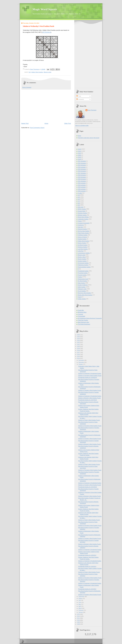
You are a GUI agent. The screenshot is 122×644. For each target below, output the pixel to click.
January (81, 612)
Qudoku (80, 277)
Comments (80, 99)
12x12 (80, 151)
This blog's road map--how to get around (89, 138)
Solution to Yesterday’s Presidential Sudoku (90, 374)
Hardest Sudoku (82, 239)
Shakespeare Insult (83, 279)
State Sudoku (81, 283)
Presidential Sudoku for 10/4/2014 (87, 566)
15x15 (80, 157)
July (80, 600)
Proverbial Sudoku (83, 273)
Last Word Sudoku (83, 249)
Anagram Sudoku (83, 213)
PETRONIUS (47, 32)
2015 (79, 356)
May (80, 604)
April (80, 606)
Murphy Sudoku (82, 259)
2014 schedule (82, 167)
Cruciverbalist (82, 316)
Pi (78, 269)
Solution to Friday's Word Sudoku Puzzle (89, 420)
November (81, 362)
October (81, 364)
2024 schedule (82, 187)
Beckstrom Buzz (82, 312)
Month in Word (82, 257)
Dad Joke (80, 227)
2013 (79, 614)
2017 (79, 353)
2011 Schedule (82, 161)
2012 (79, 616)
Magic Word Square (45, 9)
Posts (79, 96)
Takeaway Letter (82, 289)
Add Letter (81, 207)
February (81, 610)
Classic (80, 221)
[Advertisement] (46, 106)
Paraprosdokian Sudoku (84, 267)
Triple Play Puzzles (83, 320)
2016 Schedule (82, 171)
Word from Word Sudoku (84, 293)
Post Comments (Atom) (37, 128)
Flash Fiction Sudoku (83, 233)
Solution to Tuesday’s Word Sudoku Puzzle (90, 390)
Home (46, 123)
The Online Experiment (84, 324)
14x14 (80, 153)
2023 (79, 341)
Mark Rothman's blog (84, 322)
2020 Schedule (82, 179)
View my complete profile (82, 126)
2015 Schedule (82, 169)
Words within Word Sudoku (85, 295)
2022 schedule (82, 183)
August (81, 598)
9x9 (30, 72)
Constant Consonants (84, 223)
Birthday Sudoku (82, 215)
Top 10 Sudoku (82, 291)
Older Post (68, 123)
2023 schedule (82, 185)
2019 (79, 349)
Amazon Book (82, 211)
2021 (79, 345)
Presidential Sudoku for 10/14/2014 (88, 487)
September (82, 597)
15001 (80, 155)
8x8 (79, 203)
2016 (79, 354)
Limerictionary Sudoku (84, 253)
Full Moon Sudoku (83, 235)
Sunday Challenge (83, 285)
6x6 (79, 199)
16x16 (80, 159)
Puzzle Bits (81, 310)
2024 (79, 339)
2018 (79, 350)
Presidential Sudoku (83, 271)
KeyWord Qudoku (83, 245)
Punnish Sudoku (82, 275)
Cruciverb (80, 314)
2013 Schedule (82, 165)
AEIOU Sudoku (82, 209)
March (80, 608)
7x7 (79, 201)
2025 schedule (82, 189)
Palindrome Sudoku (83, 265)
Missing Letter (47, 72)
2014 (79, 358)
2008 (79, 624)
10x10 (80, 149)
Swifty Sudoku (82, 287)
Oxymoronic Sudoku (83, 263)
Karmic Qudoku (82, 243)
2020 (79, 347)
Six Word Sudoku (83, 281)
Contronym (81, 225)
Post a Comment (27, 87)
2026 (79, 335)
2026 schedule (82, 191)
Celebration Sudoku (83, 219)
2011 (79, 618)
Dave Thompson (35, 69)
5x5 (79, 197)
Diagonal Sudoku (82, 229)
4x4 (79, 195)
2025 (79, 337)
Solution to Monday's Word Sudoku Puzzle (89, 398)
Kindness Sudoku (83, 247)
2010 (79, 620)
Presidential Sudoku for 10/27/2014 (88, 400)
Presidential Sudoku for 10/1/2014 (87, 589)
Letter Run (81, 251)
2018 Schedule (82, 175)
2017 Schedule (82, 173)
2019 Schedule (82, 177)
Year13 (80, 297)
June (80, 602)
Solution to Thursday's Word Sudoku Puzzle (90, 376)
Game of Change (82, 237)
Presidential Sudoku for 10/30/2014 (88, 378)
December (81, 360)
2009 (79, 622)
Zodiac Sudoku (82, 299)
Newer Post (25, 123)
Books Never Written (83, 217)
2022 (79, 343)
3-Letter (80, 193)
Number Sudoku (82, 261)
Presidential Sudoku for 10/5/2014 (87, 555)
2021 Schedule (82, 181)
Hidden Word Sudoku (37, 72)
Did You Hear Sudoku (84, 231)
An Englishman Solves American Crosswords (90, 318)
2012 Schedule (82, 163)
